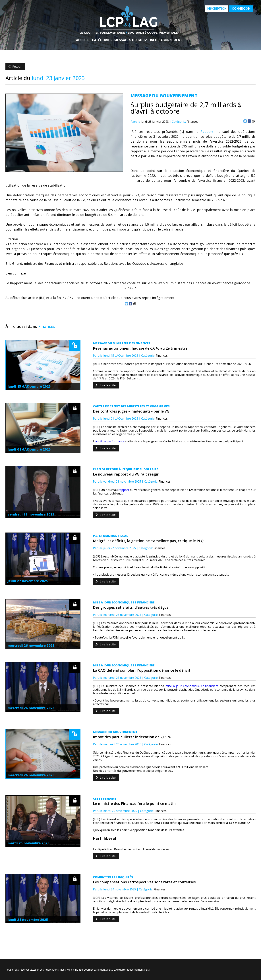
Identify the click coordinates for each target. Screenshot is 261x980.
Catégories (102, 40)
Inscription (217, 9)
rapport (124, 490)
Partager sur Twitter (245, 121)
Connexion (241, 9)
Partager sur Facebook (249, 121)
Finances (192, 122)
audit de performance (110, 441)
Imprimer (253, 121)
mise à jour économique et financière (192, 686)
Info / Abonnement (166, 40)
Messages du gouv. (131, 40)
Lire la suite (108, 385)
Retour (17, 67)
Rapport (207, 132)
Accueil (83, 40)
